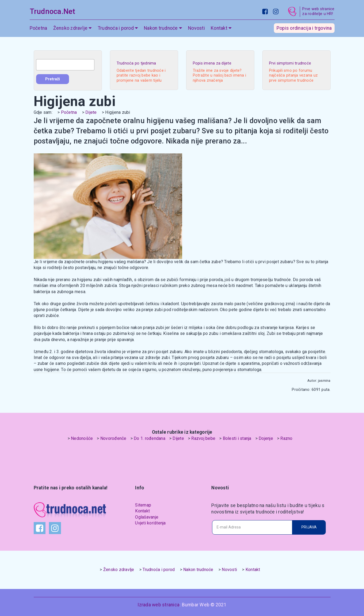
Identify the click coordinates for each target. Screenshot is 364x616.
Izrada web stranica (158, 605)
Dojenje (266, 438)
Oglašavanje (147, 517)
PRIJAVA (309, 527)
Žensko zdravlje (70, 28)
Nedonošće (82, 438)
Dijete (91, 112)
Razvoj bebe (203, 438)
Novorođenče (113, 438)
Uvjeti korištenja (150, 523)
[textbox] (65, 65)
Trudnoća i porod (116, 28)
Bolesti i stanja (237, 438)
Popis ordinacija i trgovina (304, 28)
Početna (39, 28)
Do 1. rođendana (150, 438)
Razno (286, 438)
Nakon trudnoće (161, 28)
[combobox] (65, 65)
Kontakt (219, 28)
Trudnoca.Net (53, 12)
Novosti (196, 28)
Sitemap (143, 505)
